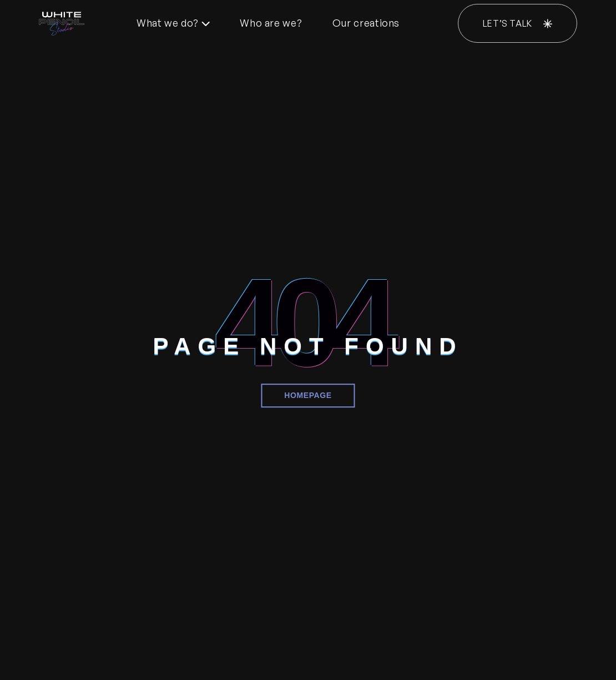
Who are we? (271, 23)
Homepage (308, 395)
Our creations (366, 23)
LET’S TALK (517, 23)
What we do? (173, 23)
